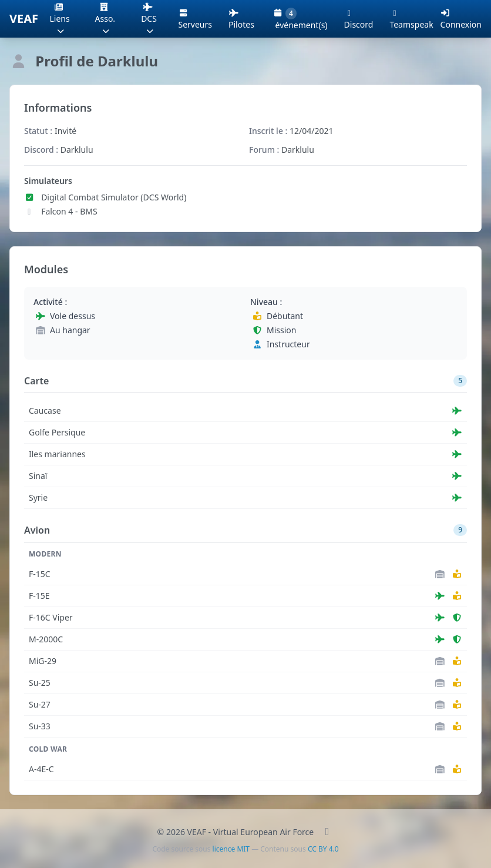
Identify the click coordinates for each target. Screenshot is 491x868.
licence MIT (231, 849)
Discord (359, 19)
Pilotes (241, 19)
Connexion (461, 19)
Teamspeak (411, 19)
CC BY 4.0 (323, 849)
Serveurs (196, 19)
